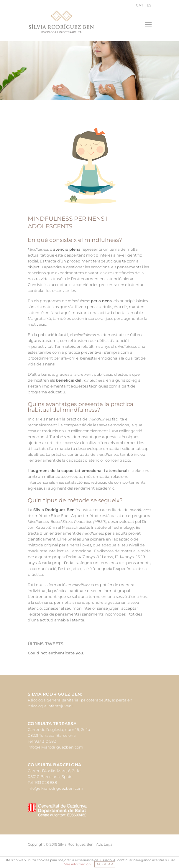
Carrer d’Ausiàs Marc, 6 (49, 771)
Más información (77, 864)
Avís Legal (105, 844)
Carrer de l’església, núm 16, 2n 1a (59, 729)
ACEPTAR (105, 864)
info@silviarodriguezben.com (55, 747)
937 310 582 (45, 741)
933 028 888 (46, 782)
